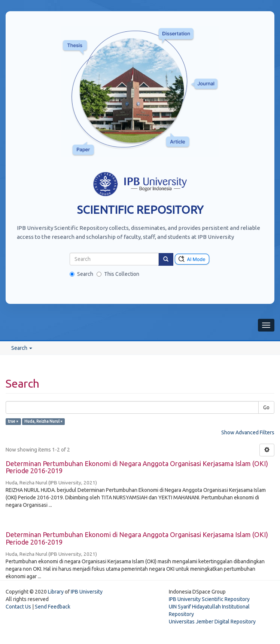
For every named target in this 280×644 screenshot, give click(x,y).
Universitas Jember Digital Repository (212, 622)
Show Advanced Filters (248, 432)
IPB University (87, 592)
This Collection (118, 274)
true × (13, 422)
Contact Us (18, 607)
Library (56, 592)
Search (81, 274)
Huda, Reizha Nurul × (43, 422)
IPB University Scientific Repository (209, 599)
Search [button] (22, 348)
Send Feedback (53, 607)
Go (266, 407)
